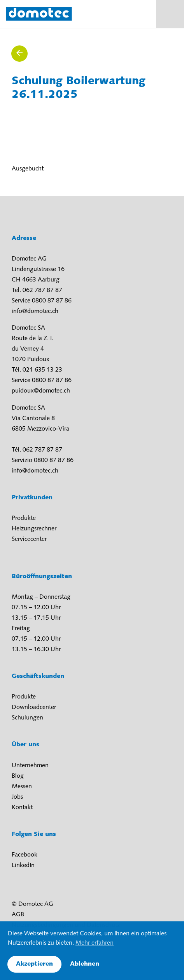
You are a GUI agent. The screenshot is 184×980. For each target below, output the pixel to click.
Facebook (25, 855)
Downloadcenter (34, 707)
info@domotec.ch (35, 311)
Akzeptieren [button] (34, 964)
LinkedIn (23, 865)
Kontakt (22, 808)
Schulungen (27, 718)
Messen (22, 787)
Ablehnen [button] (85, 964)
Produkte (24, 518)
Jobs (17, 797)
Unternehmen (30, 766)
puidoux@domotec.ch (41, 391)
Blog (18, 776)
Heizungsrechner (34, 529)
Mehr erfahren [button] (95, 943)
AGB (18, 915)
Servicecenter (29, 539)
